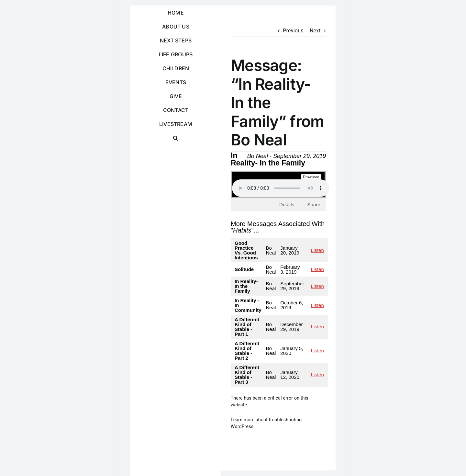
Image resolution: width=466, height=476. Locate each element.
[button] (176, 138)
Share (314, 204)
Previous (293, 31)
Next (315, 31)
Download (311, 177)
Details (287, 204)
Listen (317, 250)
